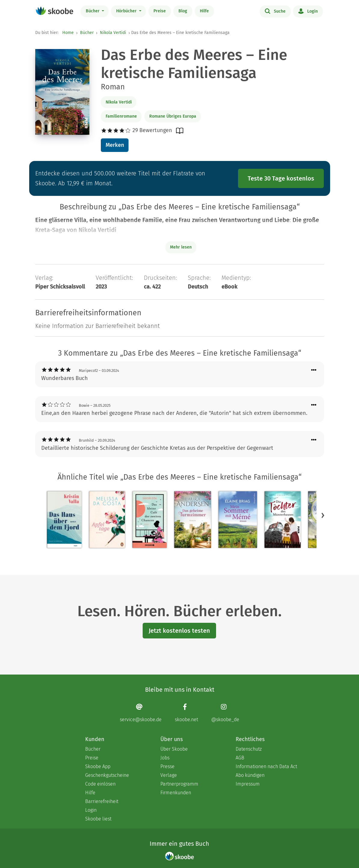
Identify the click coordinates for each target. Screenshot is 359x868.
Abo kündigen (250, 775)
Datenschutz (249, 749)
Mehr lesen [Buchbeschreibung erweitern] (181, 247)
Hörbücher (127, 11)
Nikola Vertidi (113, 33)
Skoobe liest (98, 819)
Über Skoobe (174, 749)
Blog (183, 11)
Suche (275, 11)
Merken (115, 145)
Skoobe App (98, 766)
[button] (323, 515)
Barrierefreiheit (102, 801)
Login (308, 11)
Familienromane (121, 116)
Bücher (93, 11)
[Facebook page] (186, 713)
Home (68, 33)
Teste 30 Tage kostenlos (281, 178)
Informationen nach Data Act (266, 766)
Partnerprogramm (179, 784)
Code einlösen (100, 784)
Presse (167, 766)
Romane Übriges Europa (173, 116)
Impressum (248, 784)
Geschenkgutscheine (107, 775)
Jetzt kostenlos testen (179, 631)
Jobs (165, 758)
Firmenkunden (176, 793)
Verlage (169, 775)
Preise (160, 11)
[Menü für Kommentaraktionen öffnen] (314, 370)
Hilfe (204, 11)
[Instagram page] (225, 713)
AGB (240, 758)
